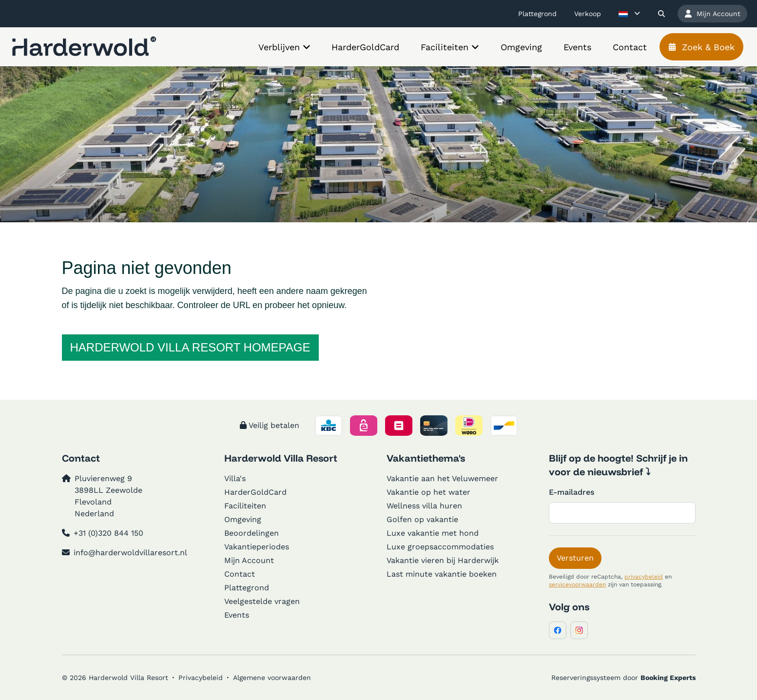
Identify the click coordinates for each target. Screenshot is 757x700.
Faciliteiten (245, 506)
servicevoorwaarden (577, 584)
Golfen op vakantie (422, 519)
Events (237, 615)
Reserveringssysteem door (623, 678)
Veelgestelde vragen (262, 601)
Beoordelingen (252, 533)
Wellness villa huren (424, 506)
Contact (240, 574)
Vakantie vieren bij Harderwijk (443, 560)
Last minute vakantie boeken (442, 574)
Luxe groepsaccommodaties (440, 547)
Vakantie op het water (428, 492)
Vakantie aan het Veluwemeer (442, 478)
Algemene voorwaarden (272, 678)
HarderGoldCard (255, 492)
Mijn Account (249, 560)
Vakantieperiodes (257, 547)
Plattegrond (247, 588)
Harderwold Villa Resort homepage (190, 347)
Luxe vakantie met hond (433, 533)
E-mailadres (572, 492)
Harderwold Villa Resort (281, 458)
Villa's (235, 478)
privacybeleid (644, 577)
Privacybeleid (201, 678)
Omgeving (243, 519)
